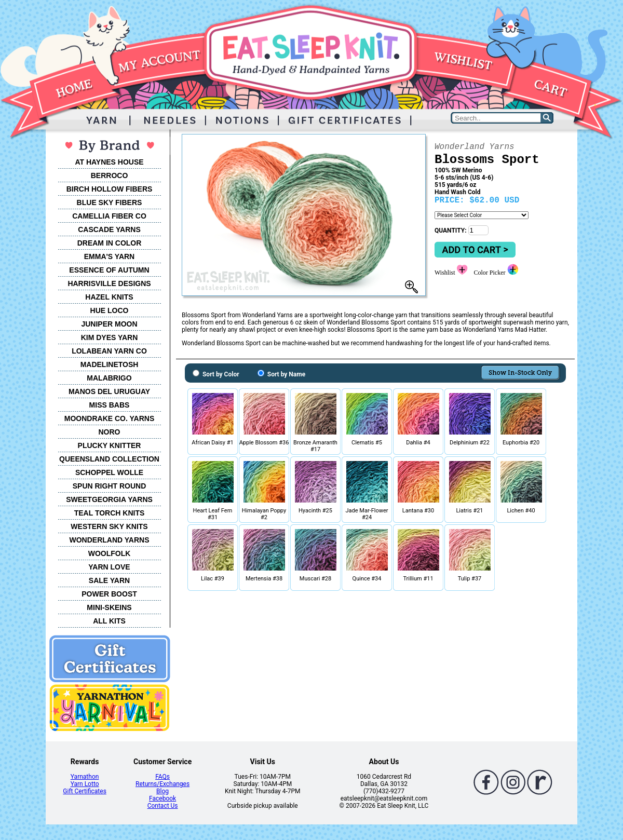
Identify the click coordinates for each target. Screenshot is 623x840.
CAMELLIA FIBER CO (109, 216)
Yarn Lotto (85, 784)
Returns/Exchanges (162, 784)
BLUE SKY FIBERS (110, 202)
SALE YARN (109, 580)
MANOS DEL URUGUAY (109, 391)
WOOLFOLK (110, 553)
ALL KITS (109, 621)
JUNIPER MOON (109, 324)
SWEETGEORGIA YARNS (109, 499)
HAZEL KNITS (109, 297)
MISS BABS (110, 405)
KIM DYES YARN (110, 337)
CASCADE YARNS (109, 229)
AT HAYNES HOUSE (109, 162)
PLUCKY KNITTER (110, 445)
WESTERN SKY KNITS (109, 526)
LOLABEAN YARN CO (109, 351)
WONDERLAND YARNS (109, 540)
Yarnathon (85, 777)
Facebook (162, 798)
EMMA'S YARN (109, 256)
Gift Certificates (84, 791)
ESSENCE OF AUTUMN (109, 270)
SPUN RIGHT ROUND (110, 486)
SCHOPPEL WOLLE (109, 472)
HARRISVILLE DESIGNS (109, 283)
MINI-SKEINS (109, 607)
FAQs (162, 777)
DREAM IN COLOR (110, 243)
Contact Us (163, 806)
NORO (110, 432)
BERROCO (110, 175)
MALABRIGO (109, 378)
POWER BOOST (109, 594)
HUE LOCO (110, 310)
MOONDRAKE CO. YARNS (109, 418)
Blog (162, 791)
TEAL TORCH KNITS (110, 513)
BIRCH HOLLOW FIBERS (110, 189)
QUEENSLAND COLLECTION (109, 459)
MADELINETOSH (110, 364)
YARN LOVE (109, 567)
